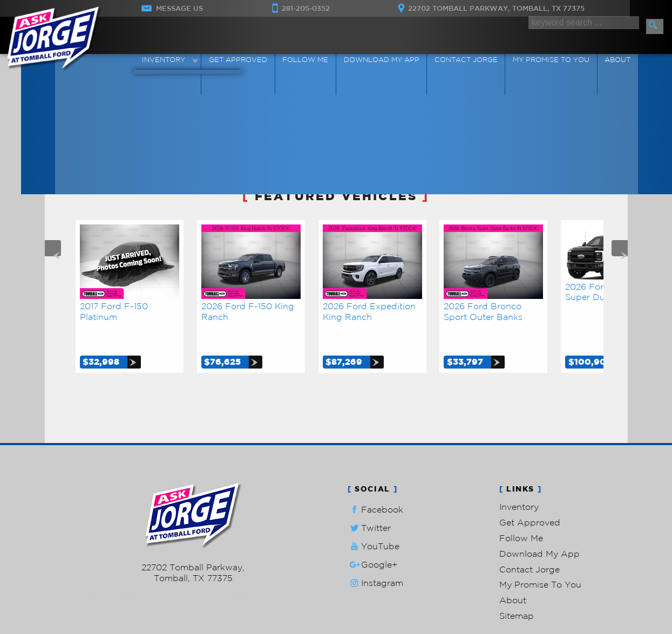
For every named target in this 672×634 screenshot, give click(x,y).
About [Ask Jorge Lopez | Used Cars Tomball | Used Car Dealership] (609, 61)
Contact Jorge (530, 544)
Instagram (375, 558)
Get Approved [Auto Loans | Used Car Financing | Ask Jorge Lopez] (245, 61)
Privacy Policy (279, 570)
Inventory (519, 482)
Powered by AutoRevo (225, 570)
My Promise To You (540, 560)
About (513, 575)
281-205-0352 (193, 532)
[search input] (582, 25)
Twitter (369, 503)
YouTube (374, 521)
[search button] (655, 26)
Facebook (375, 485)
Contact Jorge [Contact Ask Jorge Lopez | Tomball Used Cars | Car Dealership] (463, 61)
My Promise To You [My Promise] (546, 61)
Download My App (382, 61)
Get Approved (530, 497)
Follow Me (521, 513)
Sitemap (517, 591)
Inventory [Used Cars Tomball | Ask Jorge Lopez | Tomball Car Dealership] (174, 61)
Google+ (372, 540)
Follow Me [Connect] (310, 61)
